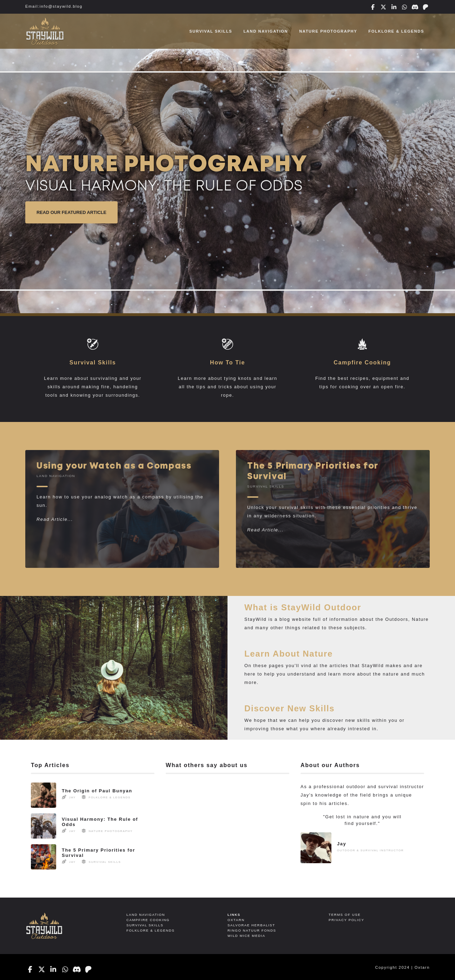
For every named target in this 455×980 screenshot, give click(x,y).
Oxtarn (422, 967)
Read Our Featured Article (71, 212)
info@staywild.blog (61, 6)
